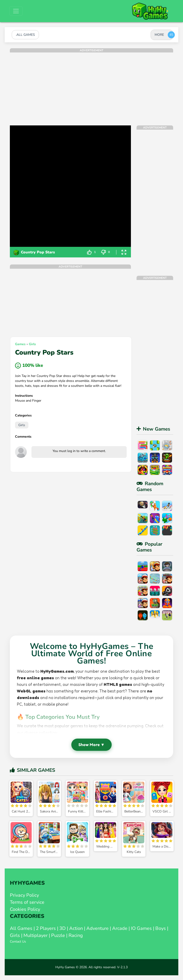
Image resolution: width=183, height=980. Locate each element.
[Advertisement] (91, 85)
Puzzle (58, 935)
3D (63, 928)
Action (76, 928)
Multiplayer (36, 935)
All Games (21, 928)
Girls (32, 344)
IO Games (141, 928)
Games (20, 344)
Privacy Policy (24, 895)
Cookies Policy (25, 909)
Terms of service (27, 902)
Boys (161, 928)
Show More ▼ (91, 745)
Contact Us (18, 942)
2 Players (46, 928)
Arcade (120, 928)
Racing (76, 935)
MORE (159, 35)
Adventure (97, 928)
